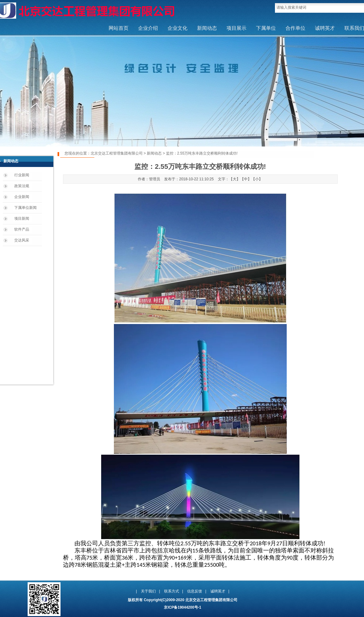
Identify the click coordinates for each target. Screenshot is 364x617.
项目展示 (236, 28)
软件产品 (22, 229)
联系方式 (172, 591)
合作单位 (295, 28)
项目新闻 (22, 218)
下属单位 (266, 28)
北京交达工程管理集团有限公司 (117, 153)
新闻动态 (207, 28)
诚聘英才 (325, 28)
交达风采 (22, 240)
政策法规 (22, 186)
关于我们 (148, 591)
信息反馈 (195, 591)
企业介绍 (148, 28)
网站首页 (119, 28)
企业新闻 (22, 197)
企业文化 (178, 28)
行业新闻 (22, 175)
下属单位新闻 (25, 208)
